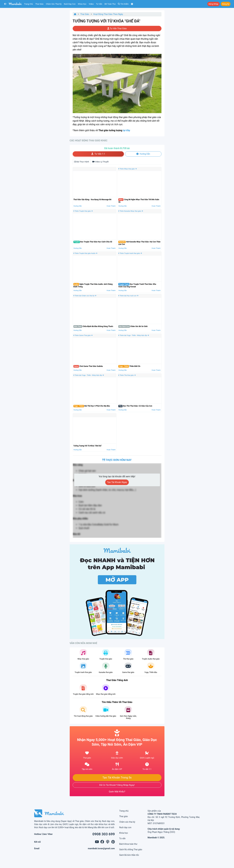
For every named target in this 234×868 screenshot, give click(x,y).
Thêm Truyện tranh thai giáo (130, 253)
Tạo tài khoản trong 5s (117, 778)
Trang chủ (29, 4)
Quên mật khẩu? (117, 792)
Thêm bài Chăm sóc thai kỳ (85, 296)
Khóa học (82, 4)
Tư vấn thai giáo (117, 29)
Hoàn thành (111, 206)
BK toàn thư (110, 4)
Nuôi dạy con (70, 4)
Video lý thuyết (101, 162)
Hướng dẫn (78, 206)
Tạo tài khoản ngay (117, 482)
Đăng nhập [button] (213, 4)
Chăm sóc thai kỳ (54, 4)
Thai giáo (39, 4)
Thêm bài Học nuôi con (128, 296)
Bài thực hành (82, 162)
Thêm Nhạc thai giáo (128, 169)
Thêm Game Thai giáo (83, 335)
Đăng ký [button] (226, 4)
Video (91, 4)
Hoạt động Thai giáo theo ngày (108, 14)
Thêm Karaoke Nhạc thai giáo (131, 211)
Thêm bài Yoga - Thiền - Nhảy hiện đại (134, 335)
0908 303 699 (104, 834)
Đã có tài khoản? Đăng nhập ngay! (117, 785)
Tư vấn (99, 4)
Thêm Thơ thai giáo (127, 375)
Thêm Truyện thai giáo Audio (85, 253)
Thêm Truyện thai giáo (83, 211)
